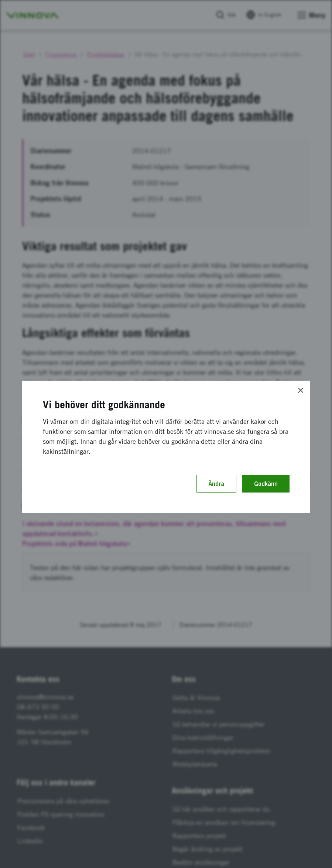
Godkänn (266, 484)
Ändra (216, 484)
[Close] (301, 390)
